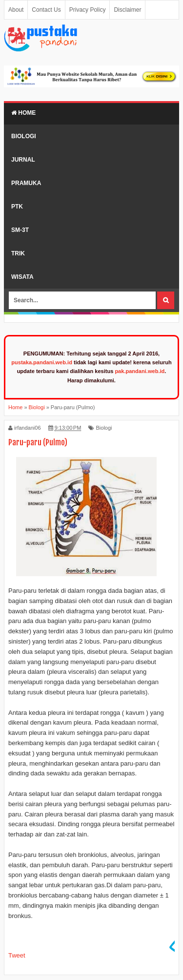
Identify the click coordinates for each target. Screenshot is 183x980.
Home (23, 113)
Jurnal (23, 160)
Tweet (17, 955)
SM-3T (20, 230)
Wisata (22, 277)
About (16, 10)
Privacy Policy (88, 10)
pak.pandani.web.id (140, 371)
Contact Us (46, 10)
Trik (18, 253)
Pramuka (26, 183)
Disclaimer (127, 10)
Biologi (24, 136)
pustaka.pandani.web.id (42, 362)
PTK (17, 207)
